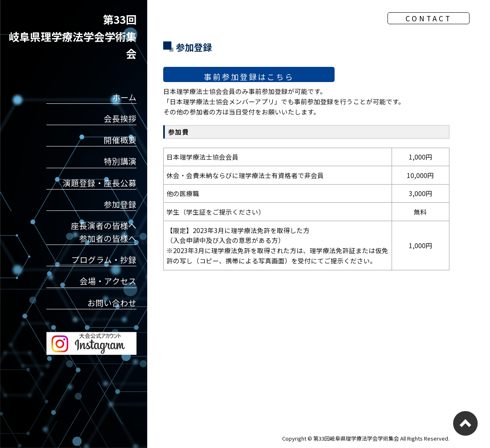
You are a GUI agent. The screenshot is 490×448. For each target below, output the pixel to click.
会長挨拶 (120, 118)
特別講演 (120, 161)
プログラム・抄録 (104, 259)
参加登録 (120, 204)
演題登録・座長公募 (100, 183)
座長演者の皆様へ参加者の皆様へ (104, 232)
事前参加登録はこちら (249, 74)
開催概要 (120, 140)
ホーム (124, 97)
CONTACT (429, 18)
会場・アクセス (108, 281)
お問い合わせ (112, 303)
